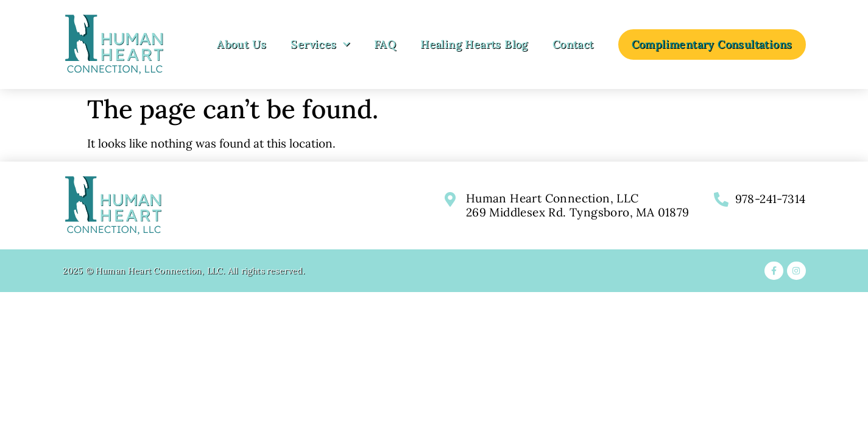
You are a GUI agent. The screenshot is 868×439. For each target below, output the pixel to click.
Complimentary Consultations (712, 44)
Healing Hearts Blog (474, 44)
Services (320, 45)
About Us (242, 44)
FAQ (385, 44)
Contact (573, 44)
